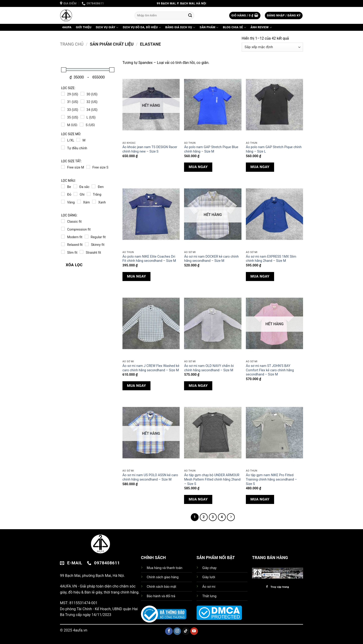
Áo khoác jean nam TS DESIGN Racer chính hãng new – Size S (150, 149)
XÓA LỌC (74, 265)
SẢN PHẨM (209, 27)
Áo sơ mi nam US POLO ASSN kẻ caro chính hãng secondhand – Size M (150, 477)
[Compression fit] (63, 229)
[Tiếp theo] (231, 517)
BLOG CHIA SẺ (235, 27)
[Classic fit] (63, 221)
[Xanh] (94, 202)
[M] (78, 140)
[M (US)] (63, 125)
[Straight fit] (81, 252)
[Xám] (79, 202)
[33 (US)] (63, 109)
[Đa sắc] (75, 186)
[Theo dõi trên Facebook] (169, 631)
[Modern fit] (63, 237)
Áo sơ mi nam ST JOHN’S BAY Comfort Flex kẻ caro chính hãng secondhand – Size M (270, 370)
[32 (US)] (82, 101)
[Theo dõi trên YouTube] (194, 631)
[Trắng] (89, 194)
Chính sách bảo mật (161, 587)
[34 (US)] (82, 109)
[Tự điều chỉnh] (63, 147)
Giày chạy (209, 568)
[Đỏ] (63, 194)
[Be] (63, 186)
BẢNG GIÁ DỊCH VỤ (180, 27)
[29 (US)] (63, 94)
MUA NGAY (198, 167)
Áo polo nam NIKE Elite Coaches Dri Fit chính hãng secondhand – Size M (149, 259)
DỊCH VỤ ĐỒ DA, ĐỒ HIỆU (142, 27)
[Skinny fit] (87, 244)
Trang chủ (72, 44)
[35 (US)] (63, 117)
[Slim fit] (63, 252)
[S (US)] (81, 125)
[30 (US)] (82, 94)
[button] (245, 16)
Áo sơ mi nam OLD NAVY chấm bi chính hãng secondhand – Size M (209, 368)
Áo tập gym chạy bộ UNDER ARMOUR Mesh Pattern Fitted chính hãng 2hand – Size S (212, 479)
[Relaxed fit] (63, 244)
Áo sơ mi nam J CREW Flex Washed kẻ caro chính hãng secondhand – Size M (151, 368)
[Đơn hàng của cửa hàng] (272, 47)
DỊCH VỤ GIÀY (107, 27)
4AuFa (67, 27)
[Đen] (94, 186)
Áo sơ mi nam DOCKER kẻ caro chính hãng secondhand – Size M (211, 259)
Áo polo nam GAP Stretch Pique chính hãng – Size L (274, 149)
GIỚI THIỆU (84, 27)
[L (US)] (82, 117)
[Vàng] (63, 202)
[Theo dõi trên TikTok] (186, 631)
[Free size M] (63, 167)
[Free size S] (88, 167)
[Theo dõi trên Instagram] (177, 631)
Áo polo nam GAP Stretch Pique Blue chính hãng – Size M (211, 149)
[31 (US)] (63, 101)
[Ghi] (75, 194)
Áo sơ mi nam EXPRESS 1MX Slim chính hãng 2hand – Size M (271, 259)
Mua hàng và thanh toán (165, 568)
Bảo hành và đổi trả (161, 596)
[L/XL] (63, 140)
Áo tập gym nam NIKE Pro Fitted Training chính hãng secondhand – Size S (271, 479)
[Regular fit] (87, 237)
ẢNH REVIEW (261, 27)
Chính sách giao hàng (163, 577)
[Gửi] (190, 16)
